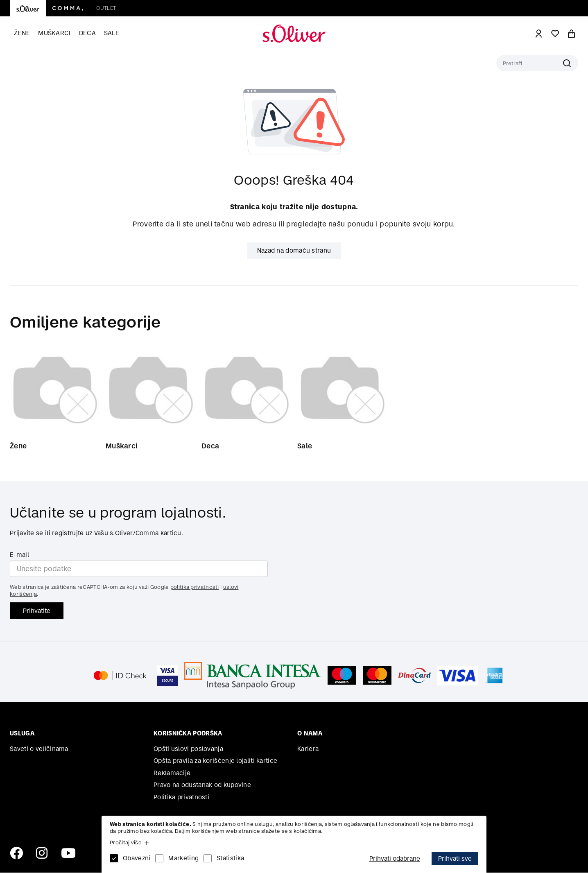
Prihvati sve (455, 858)
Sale (112, 33)
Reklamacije (172, 773)
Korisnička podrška (188, 734)
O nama (310, 734)
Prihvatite (37, 611)
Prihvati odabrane (395, 858)
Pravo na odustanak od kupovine (202, 785)
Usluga (22, 734)
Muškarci (54, 33)
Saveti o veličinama (39, 749)
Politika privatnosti (181, 797)
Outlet (106, 8)
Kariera (308, 749)
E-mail (19, 555)
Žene (22, 33)
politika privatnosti (195, 587)
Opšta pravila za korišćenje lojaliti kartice (215, 761)
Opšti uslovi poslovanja (188, 749)
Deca (87, 33)
